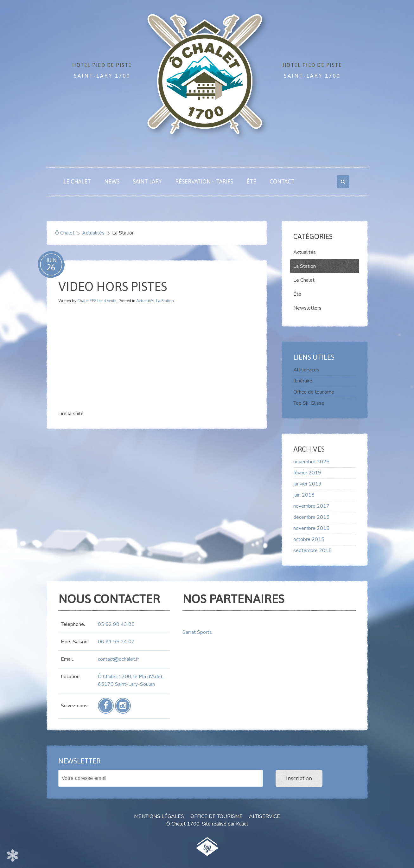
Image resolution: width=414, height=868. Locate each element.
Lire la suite (71, 414)
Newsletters (307, 308)
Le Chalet (77, 181)
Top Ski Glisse (309, 403)
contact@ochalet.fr (118, 659)
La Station (165, 301)
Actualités (93, 233)
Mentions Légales (159, 816)
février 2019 (307, 473)
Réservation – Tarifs (204, 181)
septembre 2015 (312, 550)
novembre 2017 (311, 506)
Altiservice (264, 816)
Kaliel (242, 824)
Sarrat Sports (197, 632)
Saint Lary (147, 181)
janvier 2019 (307, 484)
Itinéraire (303, 381)
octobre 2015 (309, 539)
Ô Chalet (65, 233)
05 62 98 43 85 (116, 624)
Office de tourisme (314, 392)
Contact (282, 181)
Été (251, 181)
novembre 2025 (311, 462)
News (112, 181)
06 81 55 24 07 (116, 642)
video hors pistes (113, 286)
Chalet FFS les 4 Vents (97, 301)
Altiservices (306, 370)
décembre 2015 (311, 517)
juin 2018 (304, 495)
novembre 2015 (311, 528)
